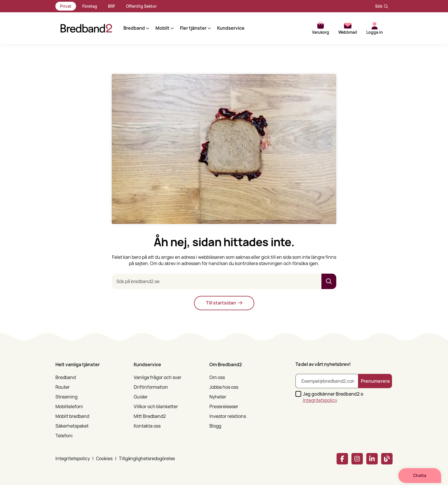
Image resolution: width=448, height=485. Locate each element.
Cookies (104, 459)
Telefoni (64, 436)
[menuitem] (91, 399)
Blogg (215, 426)
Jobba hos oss (224, 387)
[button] (131, 28)
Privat (66, 6)
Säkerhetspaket (72, 426)
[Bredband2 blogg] (387, 459)
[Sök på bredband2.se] (217, 281)
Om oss (217, 377)
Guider (141, 397)
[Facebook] (342, 459)
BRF (112, 6)
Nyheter (218, 397)
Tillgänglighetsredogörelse (147, 459)
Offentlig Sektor (141, 6)
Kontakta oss (147, 426)
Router (63, 387)
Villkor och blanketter (156, 407)
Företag (90, 6)
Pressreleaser (224, 407)
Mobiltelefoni (69, 407)
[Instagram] (357, 459)
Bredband (66, 377)
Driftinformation (151, 387)
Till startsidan (224, 303)
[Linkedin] (372, 459)
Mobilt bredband (72, 416)
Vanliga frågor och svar (158, 377)
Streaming (66, 397)
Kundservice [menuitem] (226, 28)
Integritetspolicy (320, 400)
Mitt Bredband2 (150, 416)
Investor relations (228, 416)
